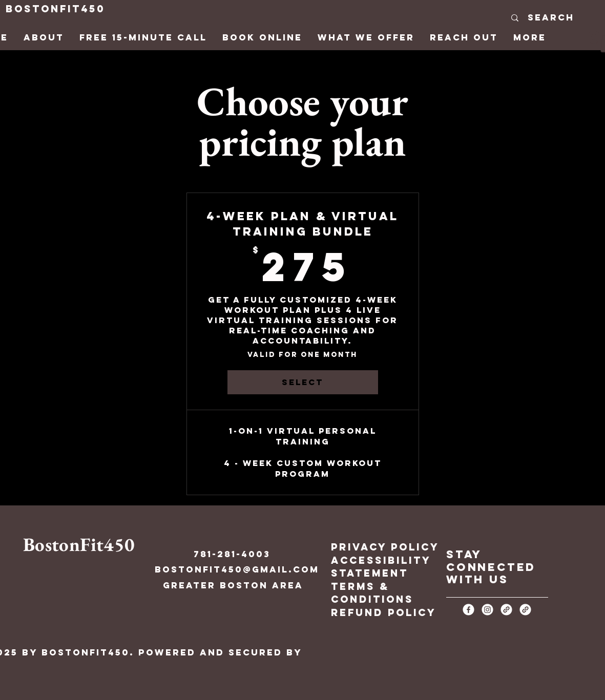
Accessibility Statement (381, 567)
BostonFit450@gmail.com (237, 569)
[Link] (506, 610)
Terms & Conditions (372, 593)
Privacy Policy (385, 547)
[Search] (551, 18)
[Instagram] (487, 610)
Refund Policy (384, 612)
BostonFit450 (55, 9)
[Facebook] (468, 610)
